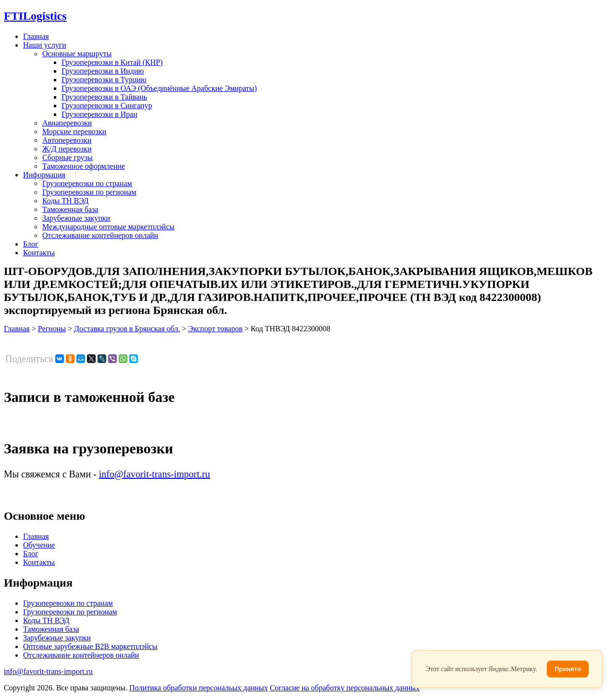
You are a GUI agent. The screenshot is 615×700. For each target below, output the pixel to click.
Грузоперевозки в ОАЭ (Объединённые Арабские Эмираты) (159, 88)
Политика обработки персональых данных (198, 688)
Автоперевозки (67, 140)
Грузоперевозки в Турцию (104, 80)
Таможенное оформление (84, 166)
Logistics (35, 16)
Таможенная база (70, 209)
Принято (568, 669)
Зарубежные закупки (76, 218)
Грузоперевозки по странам (87, 183)
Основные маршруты (77, 54)
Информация (44, 175)
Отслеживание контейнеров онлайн (100, 235)
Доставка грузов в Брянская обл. (127, 329)
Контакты (39, 253)
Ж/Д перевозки (67, 149)
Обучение (39, 545)
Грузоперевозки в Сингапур (107, 106)
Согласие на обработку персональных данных (344, 688)
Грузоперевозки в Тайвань (104, 97)
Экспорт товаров (215, 329)
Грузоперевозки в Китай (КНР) (112, 62)
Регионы (52, 329)
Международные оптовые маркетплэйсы (108, 227)
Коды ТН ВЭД (65, 201)
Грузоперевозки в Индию (103, 71)
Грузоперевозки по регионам (89, 192)
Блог (31, 244)
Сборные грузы (68, 157)
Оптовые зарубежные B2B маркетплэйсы (90, 646)
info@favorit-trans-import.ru (154, 474)
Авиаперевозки (67, 123)
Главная (36, 36)
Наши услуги (45, 45)
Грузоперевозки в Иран (99, 114)
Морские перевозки (74, 131)
